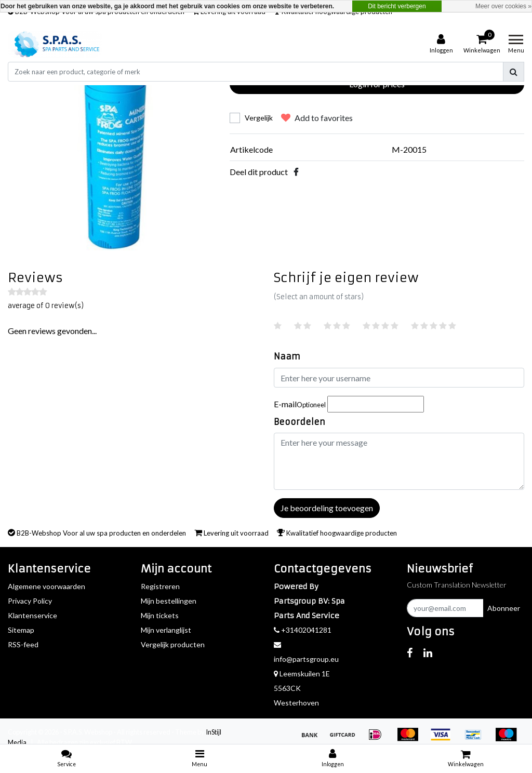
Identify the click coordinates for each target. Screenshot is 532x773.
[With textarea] (399, 461)
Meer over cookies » (503, 6)
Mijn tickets (160, 615)
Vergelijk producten (173, 644)
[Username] (399, 378)
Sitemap (21, 630)
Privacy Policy (30, 601)
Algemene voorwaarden (46, 586)
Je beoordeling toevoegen (327, 508)
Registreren (160, 586)
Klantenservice (32, 615)
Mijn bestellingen (169, 601)
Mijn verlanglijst (166, 630)
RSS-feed (23, 644)
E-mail (300, 404)
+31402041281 (303, 630)
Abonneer (504, 608)
